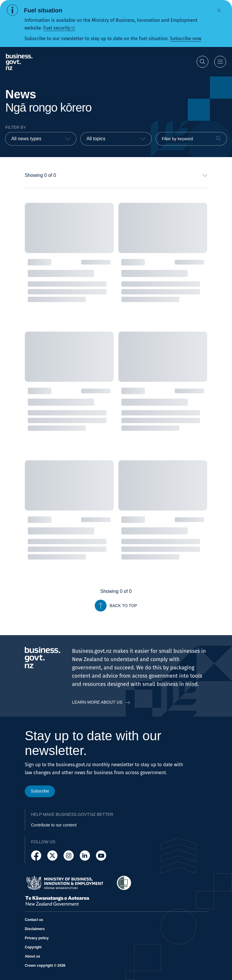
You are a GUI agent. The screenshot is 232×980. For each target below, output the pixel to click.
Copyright (33, 947)
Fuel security (57, 28)
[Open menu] (220, 62)
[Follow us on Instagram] (69, 856)
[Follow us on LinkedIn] (85, 856)
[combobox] (41, 139)
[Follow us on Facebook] (36, 856)
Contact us (34, 920)
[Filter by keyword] (191, 139)
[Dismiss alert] (219, 10)
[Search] (218, 138)
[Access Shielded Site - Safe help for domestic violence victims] (124, 883)
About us (32, 956)
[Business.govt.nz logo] (19, 62)
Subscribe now (186, 39)
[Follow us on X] (52, 856)
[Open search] (202, 62)
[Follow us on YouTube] (101, 856)
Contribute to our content (54, 825)
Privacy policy (37, 938)
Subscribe (40, 791)
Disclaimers (35, 929)
